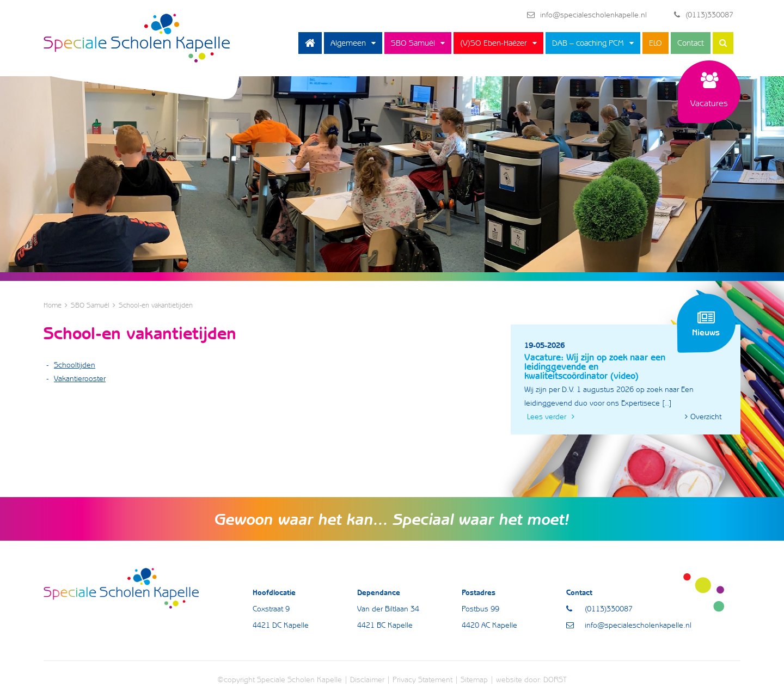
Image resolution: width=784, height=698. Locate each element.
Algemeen (348, 43)
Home (310, 43)
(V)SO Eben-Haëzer (494, 43)
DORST (555, 679)
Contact (691, 43)
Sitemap (474, 679)
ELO (656, 43)
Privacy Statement (422, 679)
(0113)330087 (704, 15)
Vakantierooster (80, 378)
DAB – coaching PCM (588, 43)
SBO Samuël (413, 43)
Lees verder (551, 417)
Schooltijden (75, 365)
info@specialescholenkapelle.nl (587, 15)
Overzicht (703, 417)
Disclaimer (367, 679)
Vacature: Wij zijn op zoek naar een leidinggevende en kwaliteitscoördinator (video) (595, 366)
